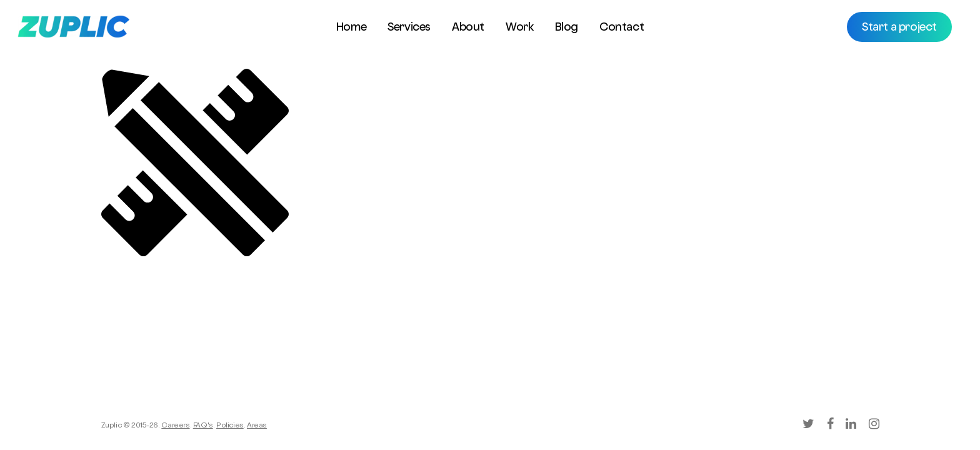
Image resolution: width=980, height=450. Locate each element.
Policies (230, 426)
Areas (257, 426)
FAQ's (203, 426)
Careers (175, 426)
